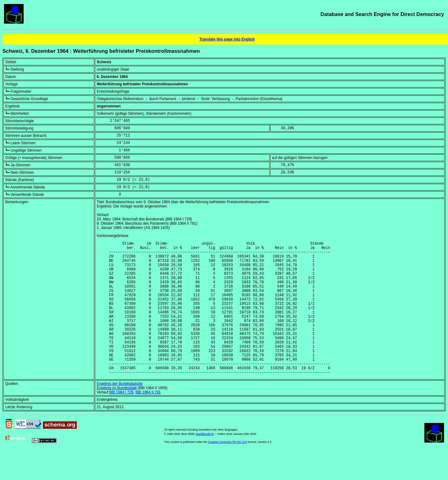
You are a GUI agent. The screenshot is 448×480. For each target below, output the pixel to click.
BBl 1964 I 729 (121, 421)
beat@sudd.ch (205, 463)
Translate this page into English (227, 39)
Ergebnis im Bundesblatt (117, 416)
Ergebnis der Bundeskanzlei (120, 412)
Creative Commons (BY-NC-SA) (228, 470)
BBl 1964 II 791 (148, 421)
